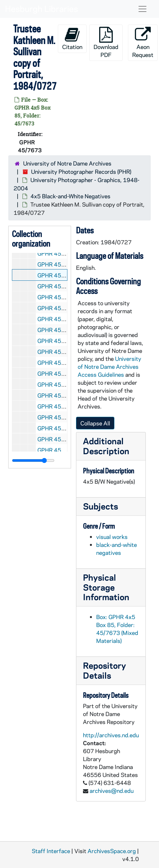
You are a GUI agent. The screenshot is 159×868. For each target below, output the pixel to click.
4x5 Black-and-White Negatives (70, 196)
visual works (112, 537)
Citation (72, 39)
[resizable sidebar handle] (33, 460)
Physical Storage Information (106, 587)
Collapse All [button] (95, 423)
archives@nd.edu (112, 791)
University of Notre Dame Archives (67, 163)
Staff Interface (51, 851)
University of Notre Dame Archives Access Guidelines (109, 366)
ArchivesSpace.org (112, 851)
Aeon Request (143, 43)
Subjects (100, 506)
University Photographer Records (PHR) (81, 171)
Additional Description (106, 446)
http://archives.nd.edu (111, 735)
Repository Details (104, 670)
